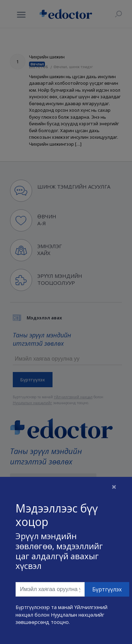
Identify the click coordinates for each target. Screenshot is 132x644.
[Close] (114, 487)
